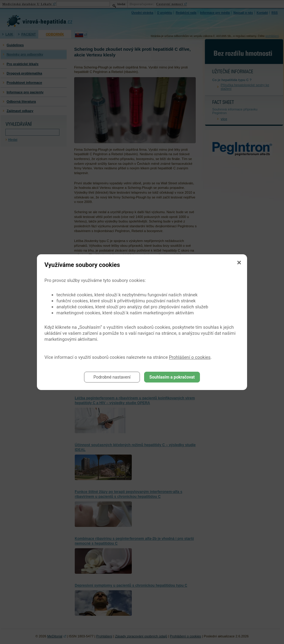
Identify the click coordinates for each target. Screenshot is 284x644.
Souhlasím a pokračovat (172, 377)
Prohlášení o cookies (190, 357)
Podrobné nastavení (112, 377)
